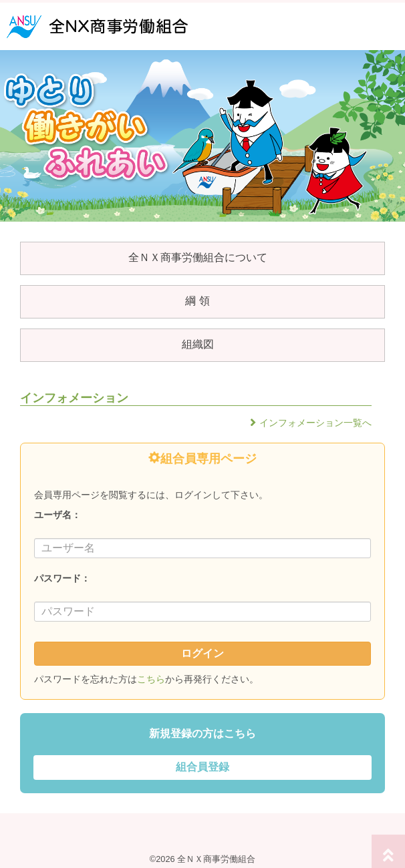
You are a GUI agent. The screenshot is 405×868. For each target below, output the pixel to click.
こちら (151, 679)
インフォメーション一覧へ (315, 423)
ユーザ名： (57, 515)
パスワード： (62, 578)
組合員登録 (202, 767)
